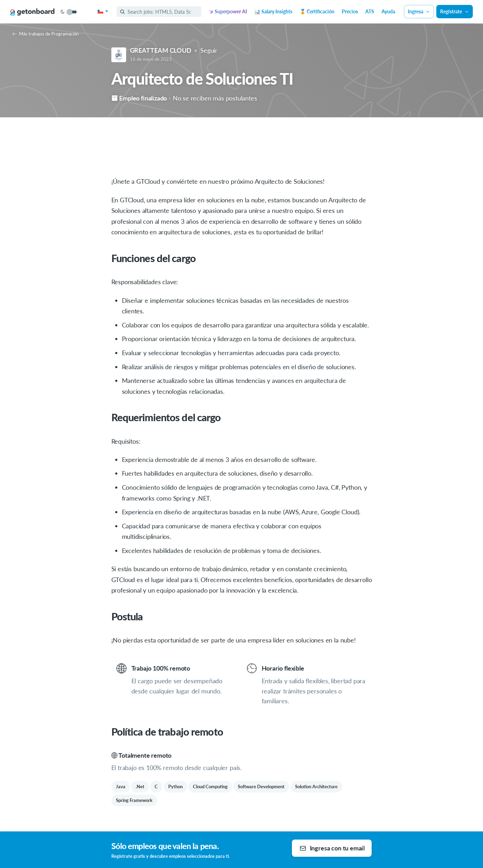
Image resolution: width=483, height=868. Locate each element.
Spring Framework (134, 800)
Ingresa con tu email (332, 848)
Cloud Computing (210, 787)
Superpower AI (228, 11)
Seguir (209, 50)
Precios (350, 11)
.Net (140, 787)
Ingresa (419, 11)
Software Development (261, 787)
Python (175, 787)
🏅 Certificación (317, 11)
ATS (370, 11)
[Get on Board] (32, 12)
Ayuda (388, 11)
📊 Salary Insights (273, 11)
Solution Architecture (316, 787)
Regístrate (455, 11)
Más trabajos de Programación (45, 34)
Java (121, 787)
